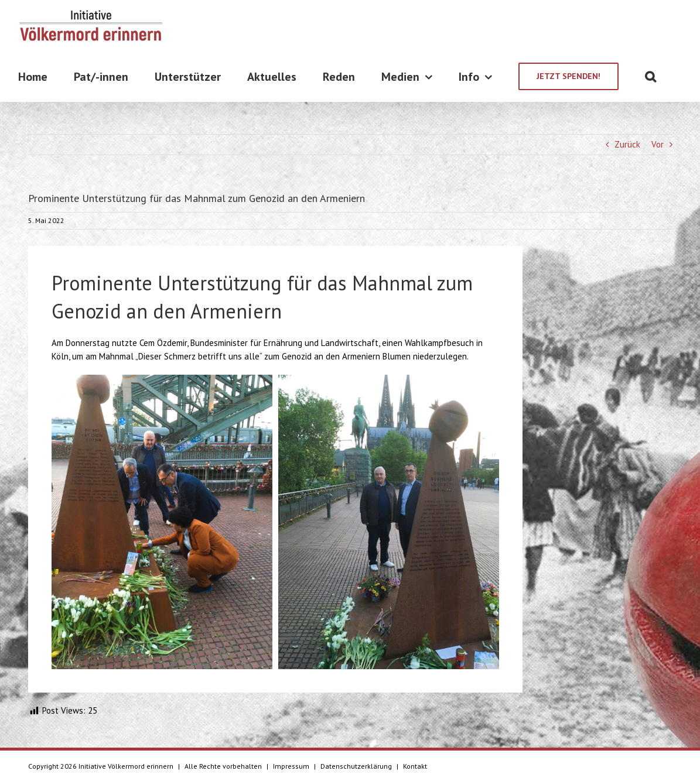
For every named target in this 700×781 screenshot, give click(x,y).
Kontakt (415, 766)
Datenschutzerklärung (356, 766)
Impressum (291, 766)
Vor (658, 144)
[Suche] (651, 76)
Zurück (627, 144)
